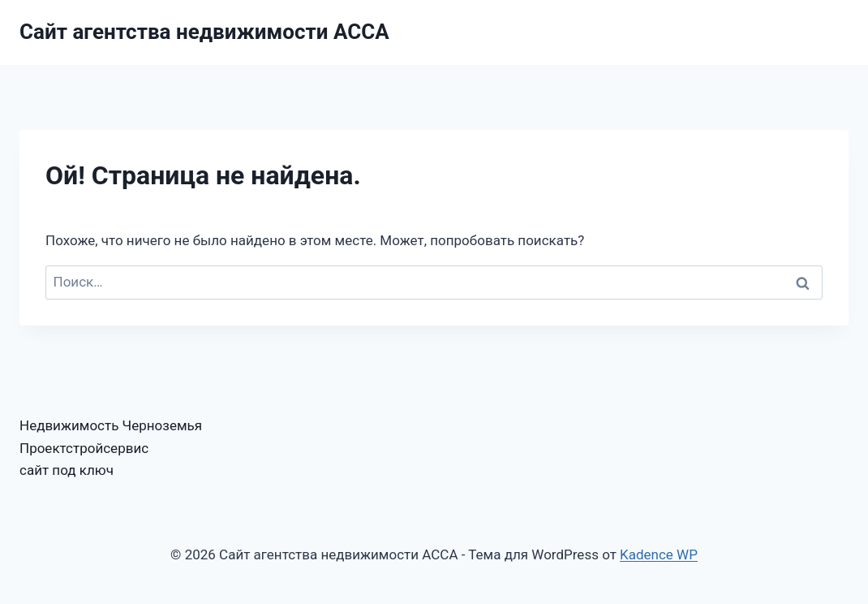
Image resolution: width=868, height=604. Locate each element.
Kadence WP (659, 554)
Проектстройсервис (84, 448)
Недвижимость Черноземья (111, 425)
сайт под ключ (67, 470)
